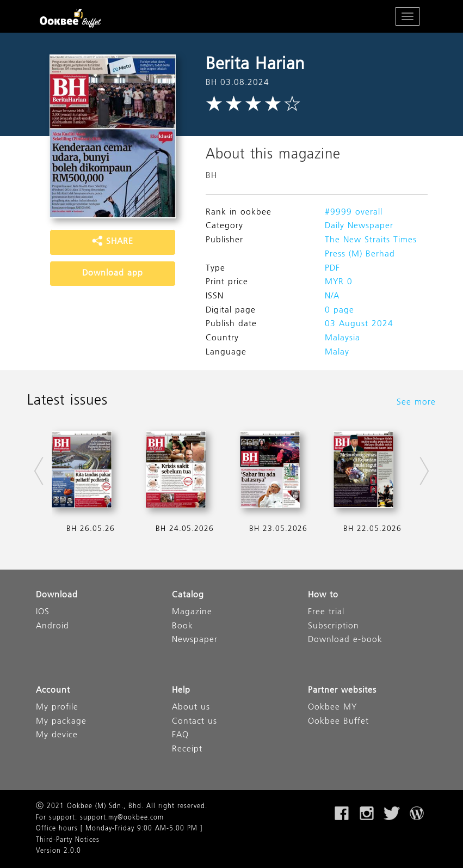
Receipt (187, 750)
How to (323, 595)
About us (191, 708)
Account (53, 691)
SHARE (113, 242)
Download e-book (345, 640)
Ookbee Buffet (338, 722)
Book (183, 626)
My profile (57, 708)
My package (61, 722)
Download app (113, 273)
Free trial (326, 612)
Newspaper (195, 640)
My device (57, 735)
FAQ (180, 735)
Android (53, 626)
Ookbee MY (332, 708)
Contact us (195, 722)
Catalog (188, 595)
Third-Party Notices (68, 840)
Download (57, 595)
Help (181, 691)
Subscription (334, 626)
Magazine (192, 612)
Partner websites (342, 691)
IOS (43, 612)
